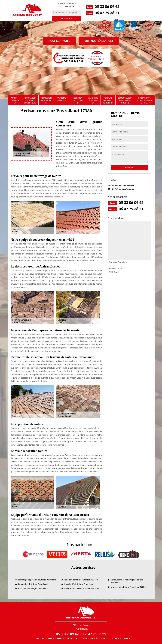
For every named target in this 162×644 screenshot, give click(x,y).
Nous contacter (59, 41)
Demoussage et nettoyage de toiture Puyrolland (127, 581)
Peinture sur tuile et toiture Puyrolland (82, 589)
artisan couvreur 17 (15, 100)
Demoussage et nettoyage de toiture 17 (125, 100)
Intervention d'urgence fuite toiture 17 (145, 100)
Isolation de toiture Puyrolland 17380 (81, 580)
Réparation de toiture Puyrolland (33, 584)
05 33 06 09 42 (107, 6)
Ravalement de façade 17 (63, 99)
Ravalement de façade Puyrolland (33, 589)
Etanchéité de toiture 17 (93, 100)
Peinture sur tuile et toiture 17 (108, 100)
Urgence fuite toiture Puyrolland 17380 (128, 587)
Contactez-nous (119, 639)
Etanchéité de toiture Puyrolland (79, 584)
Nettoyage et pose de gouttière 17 (30, 100)
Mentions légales (93, 639)
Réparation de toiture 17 (46, 100)
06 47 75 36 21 (107, 13)
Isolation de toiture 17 (78, 100)
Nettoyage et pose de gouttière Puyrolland (37, 580)
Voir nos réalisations (99, 41)
